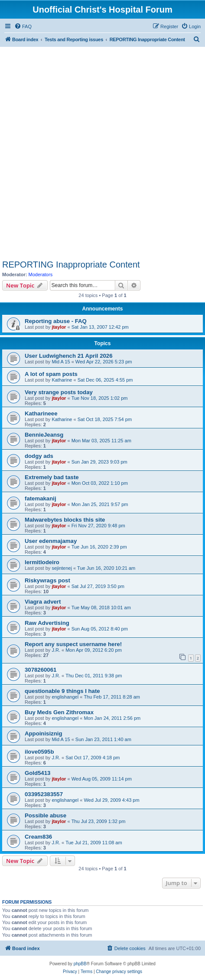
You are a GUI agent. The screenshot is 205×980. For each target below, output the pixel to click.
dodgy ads (39, 456)
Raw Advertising (47, 623)
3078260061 (41, 670)
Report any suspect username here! (73, 644)
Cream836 (38, 837)
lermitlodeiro (42, 562)
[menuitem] (23, 26)
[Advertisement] (102, 153)
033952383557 (44, 794)
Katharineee (41, 413)
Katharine (62, 380)
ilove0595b (39, 752)
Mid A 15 (61, 362)
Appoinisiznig (43, 733)
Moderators (41, 274)
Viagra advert (43, 602)
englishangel (65, 697)
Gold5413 (37, 773)
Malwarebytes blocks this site (65, 520)
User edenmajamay (51, 541)
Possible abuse (46, 815)
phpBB (80, 964)
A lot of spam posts (51, 374)
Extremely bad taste (52, 477)
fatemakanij (41, 498)
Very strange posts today (59, 392)
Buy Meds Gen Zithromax (59, 712)
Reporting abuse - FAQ (56, 321)
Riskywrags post (47, 580)
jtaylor (59, 327)
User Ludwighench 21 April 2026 (69, 356)
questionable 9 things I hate (62, 691)
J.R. (56, 650)
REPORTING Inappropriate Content (71, 265)
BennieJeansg (44, 435)
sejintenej (62, 568)
